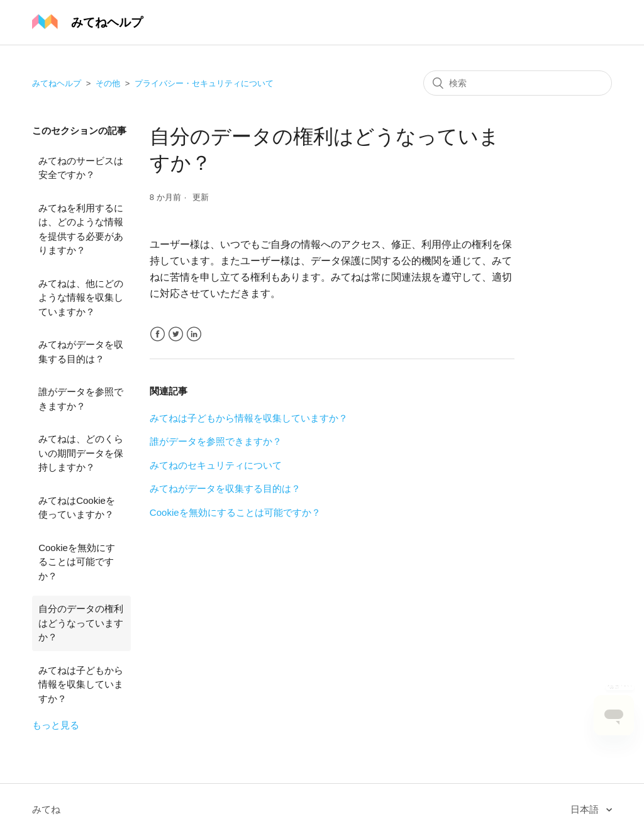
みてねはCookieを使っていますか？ (77, 508)
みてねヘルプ (57, 83)
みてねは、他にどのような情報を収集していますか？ (81, 298)
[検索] (518, 83)
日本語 (586, 809)
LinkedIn (194, 334)
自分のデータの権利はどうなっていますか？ (81, 623)
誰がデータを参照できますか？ (81, 399)
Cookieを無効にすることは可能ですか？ (77, 562)
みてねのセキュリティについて (216, 465)
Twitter (176, 334)
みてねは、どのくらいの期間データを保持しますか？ (81, 453)
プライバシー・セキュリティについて (204, 83)
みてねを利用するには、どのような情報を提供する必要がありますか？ (81, 229)
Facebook (158, 334)
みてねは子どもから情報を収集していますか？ (81, 684)
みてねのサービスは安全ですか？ (81, 168)
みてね (46, 809)
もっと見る (56, 725)
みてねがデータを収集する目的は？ (81, 352)
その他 (108, 83)
